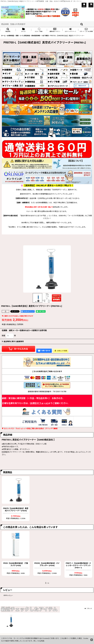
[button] (8, 30)
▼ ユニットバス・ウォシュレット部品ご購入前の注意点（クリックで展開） (30, 429)
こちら (42, 641)
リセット (88, 608)
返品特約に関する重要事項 (13, 341)
